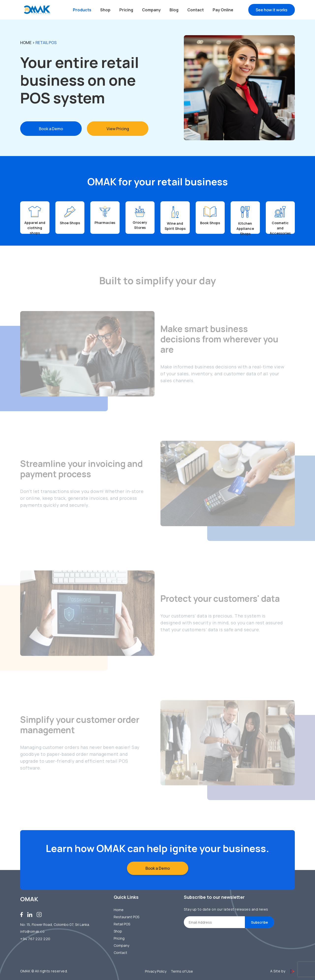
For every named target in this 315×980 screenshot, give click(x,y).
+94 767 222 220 (35, 939)
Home (26, 42)
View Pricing (118, 129)
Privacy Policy (156, 971)
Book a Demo (51, 129)
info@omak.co (32, 931)
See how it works (272, 10)
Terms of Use (182, 971)
